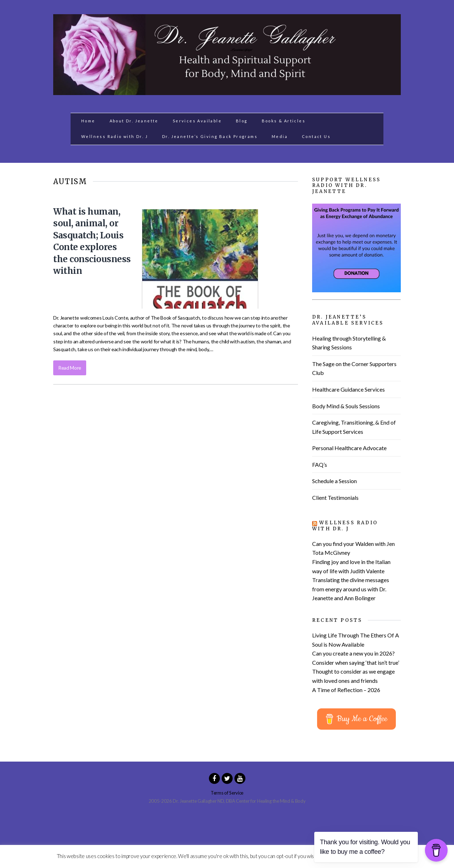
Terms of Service (227, 793)
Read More (70, 368)
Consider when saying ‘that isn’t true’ (356, 662)
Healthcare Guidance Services (348, 389)
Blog (242, 121)
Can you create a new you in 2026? (353, 653)
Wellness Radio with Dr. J (115, 136)
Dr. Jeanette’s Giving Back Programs (210, 136)
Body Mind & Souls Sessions (346, 406)
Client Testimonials (335, 497)
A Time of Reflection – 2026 (346, 690)
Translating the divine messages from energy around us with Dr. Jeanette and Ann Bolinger (351, 589)
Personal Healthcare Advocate (349, 448)
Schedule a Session (334, 481)
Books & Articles (284, 121)
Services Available (197, 121)
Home (88, 121)
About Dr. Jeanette (134, 121)
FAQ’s (320, 465)
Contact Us (316, 136)
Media (280, 136)
